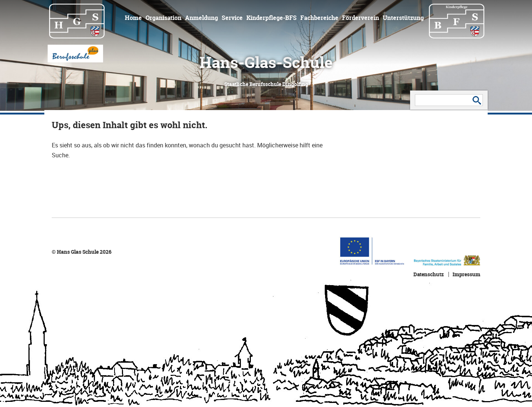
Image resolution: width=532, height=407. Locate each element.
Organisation (163, 18)
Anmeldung (202, 18)
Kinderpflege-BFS (272, 18)
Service (232, 18)
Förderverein (361, 18)
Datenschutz (429, 274)
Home (133, 18)
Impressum (466, 274)
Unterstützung (403, 18)
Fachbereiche (319, 18)
